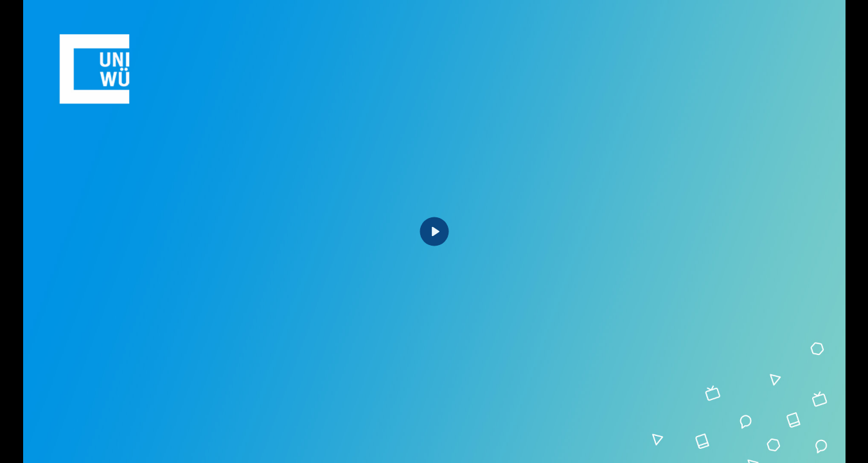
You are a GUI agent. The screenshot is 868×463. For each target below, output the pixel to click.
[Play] (434, 232)
